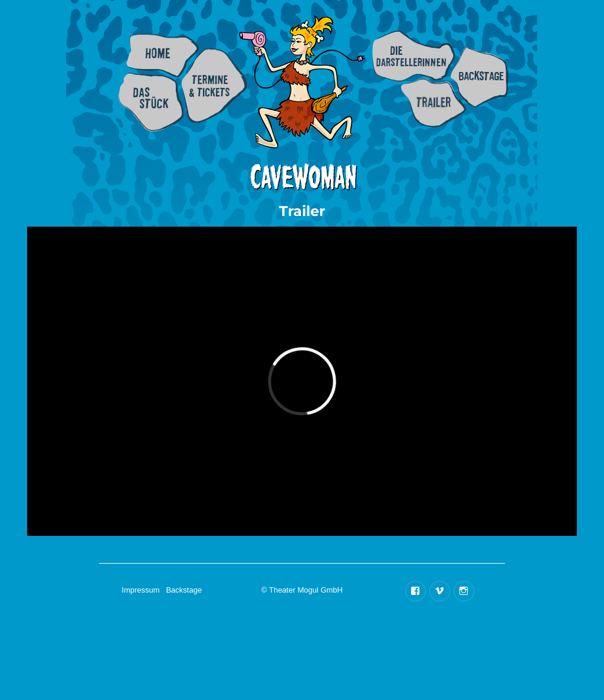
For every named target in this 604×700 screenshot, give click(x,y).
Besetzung (413, 56)
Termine (214, 85)
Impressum (140, 590)
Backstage (480, 77)
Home (163, 55)
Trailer (434, 103)
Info (151, 102)
